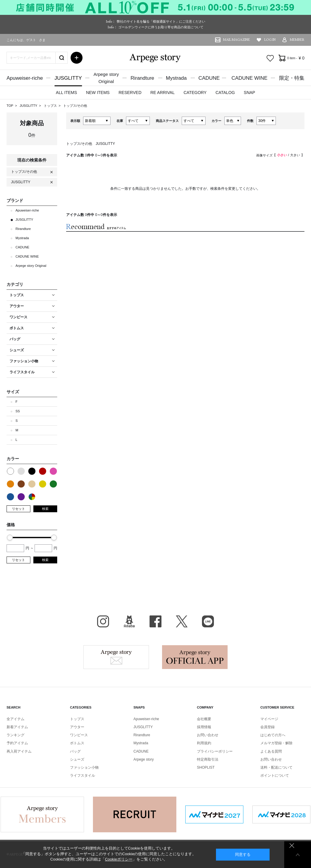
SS (18, 411)
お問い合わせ (208, 735)
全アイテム (15, 719)
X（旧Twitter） (182, 621)
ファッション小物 (84, 767)
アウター (77, 727)
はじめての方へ (273, 735)
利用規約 (204, 743)
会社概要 (204, 719)
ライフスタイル (83, 775)
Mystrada (176, 78)
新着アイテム (17, 727)
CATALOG (225, 93)
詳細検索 (77, 58)
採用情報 (204, 727)
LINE (208, 621)
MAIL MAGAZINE (237, 40)
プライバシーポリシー (215, 751)
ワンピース (79, 735)
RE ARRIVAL (163, 93)
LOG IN (270, 40)
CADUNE (209, 78)
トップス (51, 106)
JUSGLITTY (68, 78)
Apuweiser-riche (25, 78)
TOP (10, 106)
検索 (45, 509)
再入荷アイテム (19, 751)
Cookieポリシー (119, 859)
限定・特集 (292, 78)
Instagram (103, 621)
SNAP (249, 93)
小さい (282, 155)
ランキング (15, 735)
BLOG (129, 621)
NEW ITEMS (98, 93)
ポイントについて (275, 775)
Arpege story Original (31, 266)
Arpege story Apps (195, 657)
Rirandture (142, 78)
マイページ (269, 719)
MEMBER (297, 40)
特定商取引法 (208, 759)
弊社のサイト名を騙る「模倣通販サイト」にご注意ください (161, 21)
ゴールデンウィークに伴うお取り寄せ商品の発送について (161, 27)
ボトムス (77, 743)
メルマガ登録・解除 (276, 743)
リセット (18, 509)
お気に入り (270, 58)
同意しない (292, 846)
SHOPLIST (206, 767)
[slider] (10, 538)
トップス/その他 (75, 106)
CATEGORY (195, 93)
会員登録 (268, 727)
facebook (155, 621)
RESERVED (130, 93)
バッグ (75, 751)
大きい (295, 155)
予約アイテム (17, 743)
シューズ (77, 759)
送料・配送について (276, 767)
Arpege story (116, 657)
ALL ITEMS (67, 93)
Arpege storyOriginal (106, 78)
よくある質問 (271, 751)
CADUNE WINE (249, 78)
